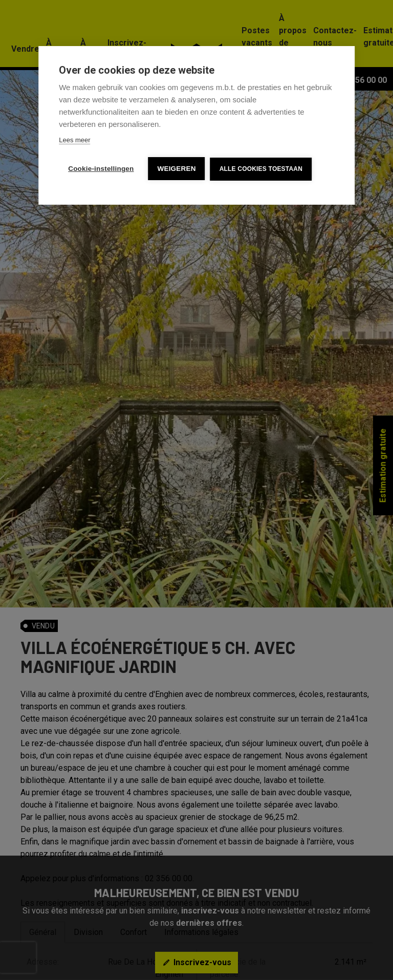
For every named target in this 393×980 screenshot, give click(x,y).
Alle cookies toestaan (261, 169)
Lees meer (74, 140)
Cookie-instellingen (101, 169)
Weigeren (177, 169)
